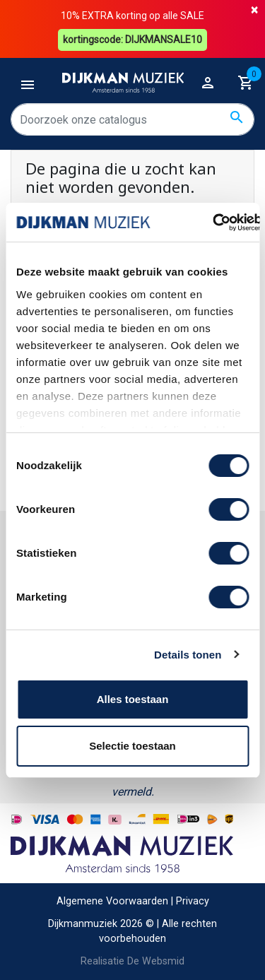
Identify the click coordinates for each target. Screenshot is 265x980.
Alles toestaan (133, 699)
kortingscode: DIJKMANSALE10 (132, 40)
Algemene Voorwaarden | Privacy (133, 901)
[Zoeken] (132, 119)
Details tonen (188, 655)
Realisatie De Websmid (132, 961)
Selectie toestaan (132, 746)
